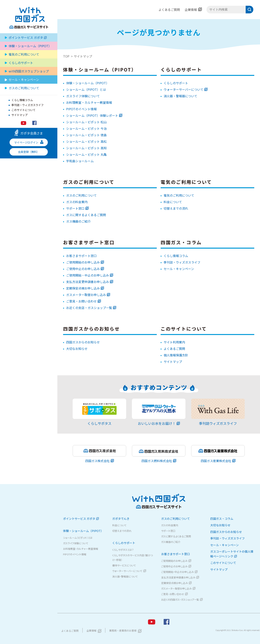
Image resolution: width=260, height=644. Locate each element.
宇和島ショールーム (80, 161)
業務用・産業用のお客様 (123, 631)
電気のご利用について (24, 54)
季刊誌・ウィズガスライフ (28, 105)
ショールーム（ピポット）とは (78, 538)
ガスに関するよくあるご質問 (86, 215)
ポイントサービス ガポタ (28, 37)
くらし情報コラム (22, 100)
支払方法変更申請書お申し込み (88, 282)
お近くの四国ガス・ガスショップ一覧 (180, 600)
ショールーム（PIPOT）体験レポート (92, 115)
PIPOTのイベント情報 (81, 109)
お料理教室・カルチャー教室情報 (89, 102)
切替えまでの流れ (176, 208)
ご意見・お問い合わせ (81, 301)
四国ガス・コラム (222, 519)
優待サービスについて (124, 565)
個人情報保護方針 (176, 355)
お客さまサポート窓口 (81, 256)
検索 (249, 10)
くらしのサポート (176, 83)
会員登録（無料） (29, 152)
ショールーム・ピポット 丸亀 (86, 154)
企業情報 (191, 10)
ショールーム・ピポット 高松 (86, 141)
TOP (66, 56)
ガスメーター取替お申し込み (86, 295)
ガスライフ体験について (83, 96)
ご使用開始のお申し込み (83, 262)
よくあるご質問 (169, 10)
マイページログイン (29, 142)
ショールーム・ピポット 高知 (86, 148)
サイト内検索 (206, 10)
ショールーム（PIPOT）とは (86, 89)
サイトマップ (19, 115)
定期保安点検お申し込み (83, 288)
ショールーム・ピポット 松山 (86, 122)
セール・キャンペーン (24, 79)
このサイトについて (24, 110)
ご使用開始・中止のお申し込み (88, 275)
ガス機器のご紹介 (78, 221)
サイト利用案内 (174, 342)
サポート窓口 (75, 208)
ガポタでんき (121, 519)
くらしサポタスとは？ (123, 550)
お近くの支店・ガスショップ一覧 (89, 308)
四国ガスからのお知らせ (83, 342)
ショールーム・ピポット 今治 (86, 128)
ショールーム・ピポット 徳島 (86, 135)
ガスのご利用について (81, 195)
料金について (173, 202)
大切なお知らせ (77, 349)
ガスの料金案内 (77, 202)
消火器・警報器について (180, 96)
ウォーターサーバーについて (184, 89)
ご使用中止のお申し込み (83, 269)
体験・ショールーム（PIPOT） (88, 83)
